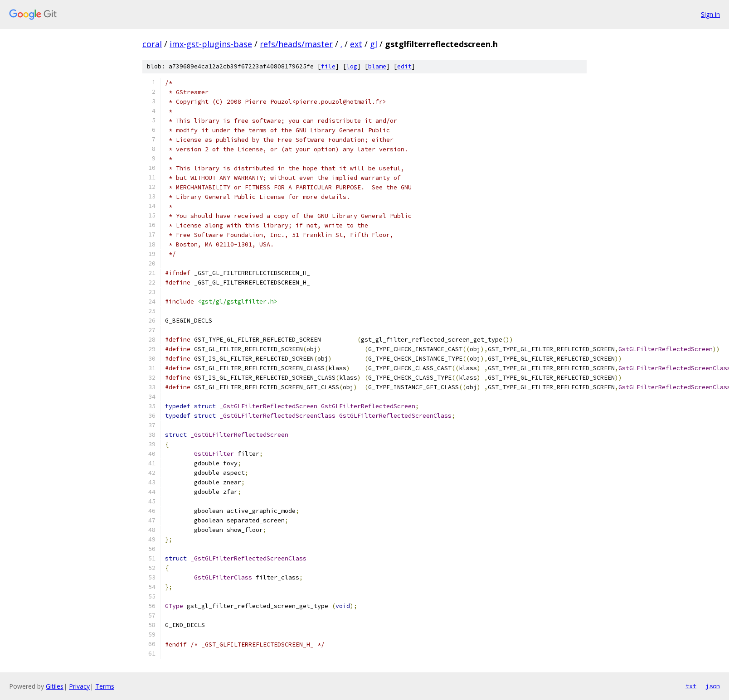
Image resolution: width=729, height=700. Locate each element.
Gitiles (55, 686)
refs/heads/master (296, 44)
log (352, 66)
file (328, 66)
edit (404, 66)
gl (374, 44)
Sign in (710, 14)
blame (377, 66)
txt (691, 686)
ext (356, 44)
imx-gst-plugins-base (211, 44)
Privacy (79, 686)
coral (152, 44)
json (713, 686)
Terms (105, 686)
